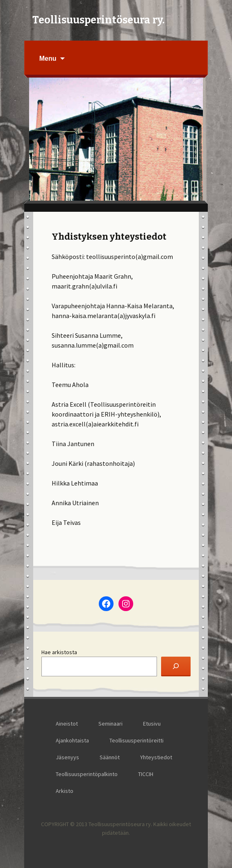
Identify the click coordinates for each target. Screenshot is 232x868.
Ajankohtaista (72, 740)
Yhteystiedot (156, 757)
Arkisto (65, 791)
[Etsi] (176, 666)
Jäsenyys (67, 757)
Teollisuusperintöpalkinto (87, 774)
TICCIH (146, 774)
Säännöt (110, 757)
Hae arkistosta (59, 652)
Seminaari (110, 724)
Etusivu (152, 724)
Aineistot (67, 724)
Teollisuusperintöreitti (136, 740)
